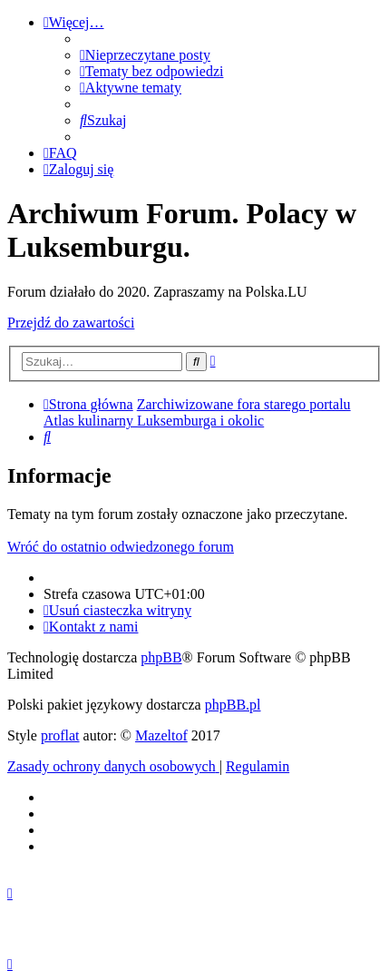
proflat (60, 735)
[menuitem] (145, 55)
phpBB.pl (233, 705)
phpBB (161, 657)
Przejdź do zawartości (71, 323)
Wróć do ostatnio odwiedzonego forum (121, 547)
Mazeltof (161, 735)
